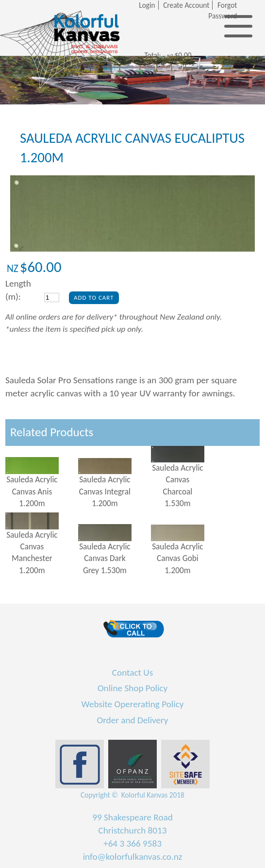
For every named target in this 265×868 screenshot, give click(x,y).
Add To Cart (94, 298)
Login (147, 5)
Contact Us (132, 672)
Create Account (186, 5)
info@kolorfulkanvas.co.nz (133, 857)
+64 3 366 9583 (132, 843)
